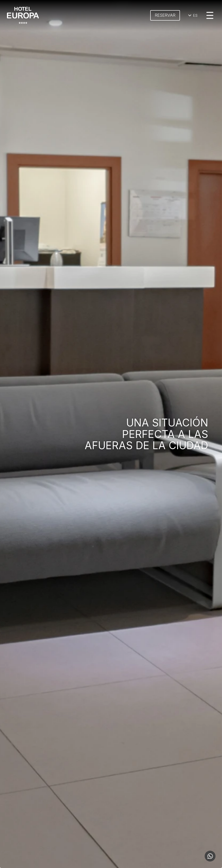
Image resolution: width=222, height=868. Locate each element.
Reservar (165, 15)
